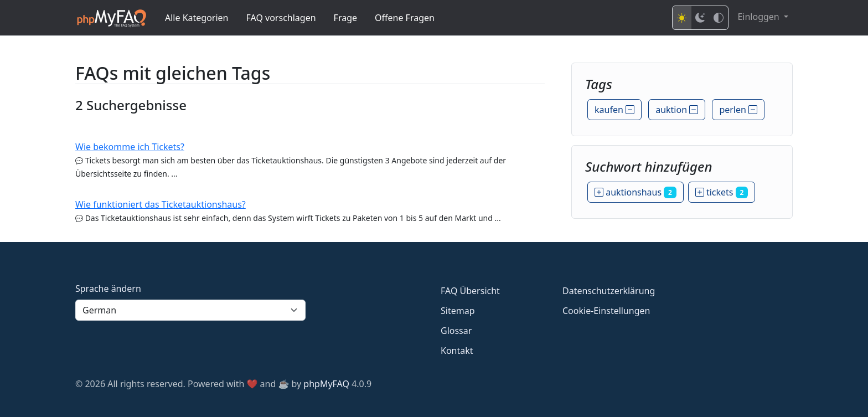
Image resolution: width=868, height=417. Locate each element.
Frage (345, 18)
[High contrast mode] (719, 18)
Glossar (456, 331)
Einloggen (759, 17)
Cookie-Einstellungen (606, 311)
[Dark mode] (700, 18)
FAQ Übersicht (470, 291)
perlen (738, 110)
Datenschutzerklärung (609, 291)
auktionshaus (635, 192)
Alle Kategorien (197, 18)
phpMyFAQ (326, 384)
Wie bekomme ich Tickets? (130, 147)
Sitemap (458, 311)
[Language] (190, 310)
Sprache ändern (108, 289)
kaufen (614, 110)
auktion (677, 110)
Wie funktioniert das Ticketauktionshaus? (161, 204)
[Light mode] (682, 18)
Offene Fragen (405, 18)
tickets (722, 192)
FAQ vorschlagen (281, 18)
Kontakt (457, 351)
